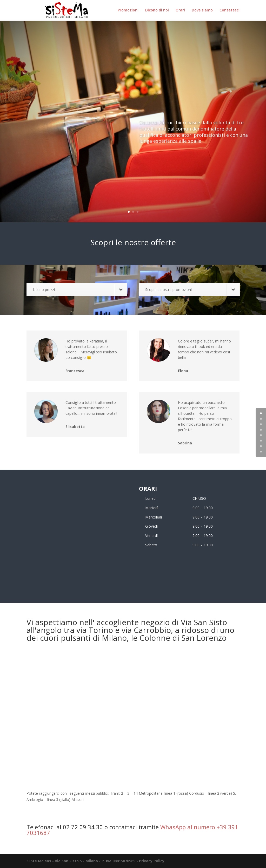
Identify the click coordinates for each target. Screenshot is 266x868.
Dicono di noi (157, 11)
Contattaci (230, 11)
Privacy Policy (152, 861)
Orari (180, 11)
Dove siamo (202, 11)
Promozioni (128, 11)
